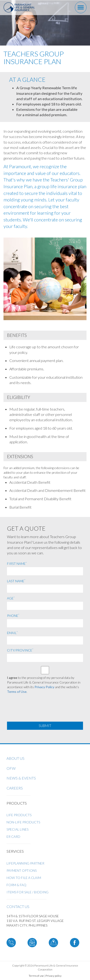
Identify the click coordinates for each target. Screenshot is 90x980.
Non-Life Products (23, 822)
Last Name (16, 581)
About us (16, 758)
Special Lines (17, 829)
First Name (17, 563)
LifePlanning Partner (25, 863)
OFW (11, 768)
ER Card (13, 837)
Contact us (18, 906)
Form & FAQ (16, 885)
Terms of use (36, 976)
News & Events (21, 778)
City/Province (20, 650)
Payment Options (22, 870)
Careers (15, 788)
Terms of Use (17, 692)
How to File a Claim (24, 878)
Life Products (19, 815)
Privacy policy (54, 976)
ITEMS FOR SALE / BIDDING (28, 892)
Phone (13, 615)
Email (12, 633)
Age (11, 598)
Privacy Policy (44, 687)
